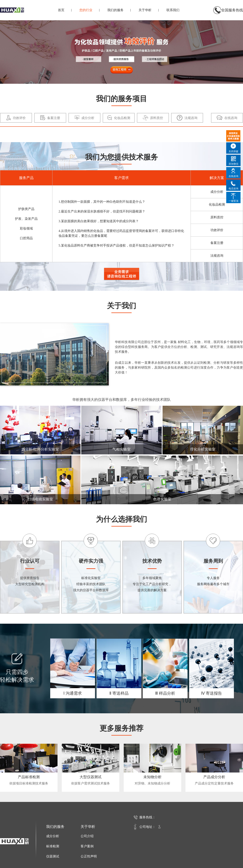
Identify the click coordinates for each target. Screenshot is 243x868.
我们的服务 (115, 10)
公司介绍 (87, 836)
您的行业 (86, 10)
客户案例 (87, 846)
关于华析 (145, 10)
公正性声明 (89, 856)
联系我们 (173, 10)
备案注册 (217, 243)
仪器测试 (53, 856)
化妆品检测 (217, 204)
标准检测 (53, 846)
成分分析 (217, 192)
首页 (61, 10)
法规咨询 (217, 256)
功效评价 (217, 230)
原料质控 (217, 217)
